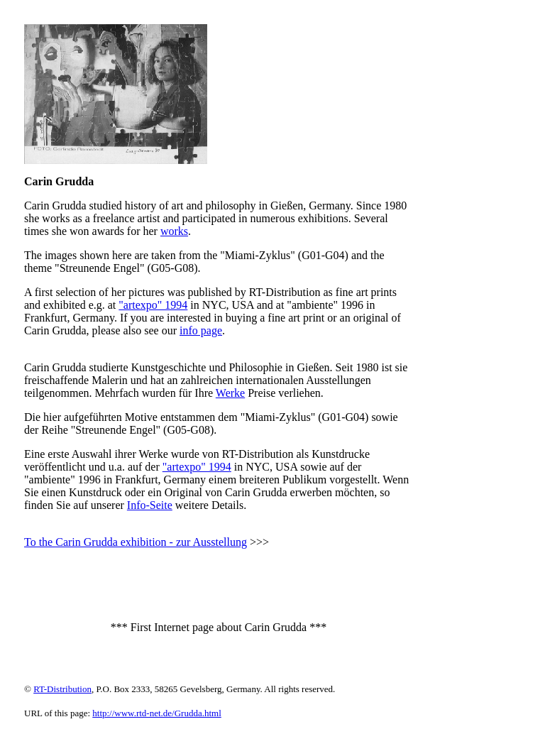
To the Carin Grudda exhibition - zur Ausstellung (136, 542)
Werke (230, 393)
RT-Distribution (62, 689)
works (174, 231)
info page (201, 330)
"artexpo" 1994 (153, 305)
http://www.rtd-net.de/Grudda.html (157, 713)
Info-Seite (150, 505)
